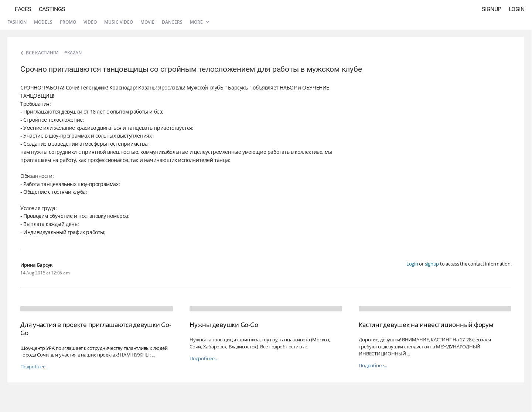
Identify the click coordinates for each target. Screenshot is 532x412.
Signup (492, 9)
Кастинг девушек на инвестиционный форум (426, 325)
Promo (68, 22)
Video (90, 22)
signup (432, 264)
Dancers (172, 22)
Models (43, 22)
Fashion (17, 22)
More (199, 22)
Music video (119, 22)
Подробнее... (34, 367)
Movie (147, 22)
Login (517, 9)
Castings (52, 9)
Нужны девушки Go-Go (224, 325)
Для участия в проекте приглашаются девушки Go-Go (96, 329)
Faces (23, 9)
